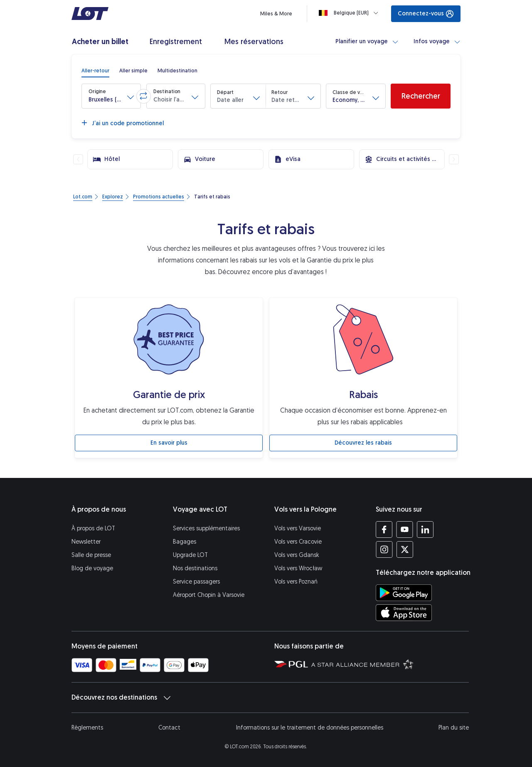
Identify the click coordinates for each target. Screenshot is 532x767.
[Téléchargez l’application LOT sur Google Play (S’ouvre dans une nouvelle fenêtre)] (404, 593)
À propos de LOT (93, 528)
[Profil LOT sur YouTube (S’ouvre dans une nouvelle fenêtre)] (405, 529)
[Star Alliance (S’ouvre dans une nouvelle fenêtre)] (362, 664)
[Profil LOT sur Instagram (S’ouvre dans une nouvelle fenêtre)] (384, 549)
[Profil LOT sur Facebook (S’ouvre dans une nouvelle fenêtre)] (384, 529)
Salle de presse (91, 555)
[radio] (95, 71)
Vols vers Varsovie (298, 528)
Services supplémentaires (206, 528)
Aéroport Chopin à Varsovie (209, 595)
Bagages (185, 542)
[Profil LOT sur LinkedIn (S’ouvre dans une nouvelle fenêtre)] (425, 529)
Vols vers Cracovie (298, 542)
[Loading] (350, 13)
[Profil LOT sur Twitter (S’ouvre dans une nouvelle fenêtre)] (405, 549)
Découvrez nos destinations (121, 698)
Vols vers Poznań (296, 582)
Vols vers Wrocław (298, 568)
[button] (111, 96)
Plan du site (454, 728)
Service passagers (196, 582)
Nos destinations (195, 568)
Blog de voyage (92, 568)
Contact (169, 728)
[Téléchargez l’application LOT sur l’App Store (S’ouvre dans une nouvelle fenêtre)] (404, 613)
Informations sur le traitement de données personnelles (310, 728)
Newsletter (86, 542)
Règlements (87, 728)
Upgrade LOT (190, 555)
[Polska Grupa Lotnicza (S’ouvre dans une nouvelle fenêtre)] (291, 664)
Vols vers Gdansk (297, 555)
